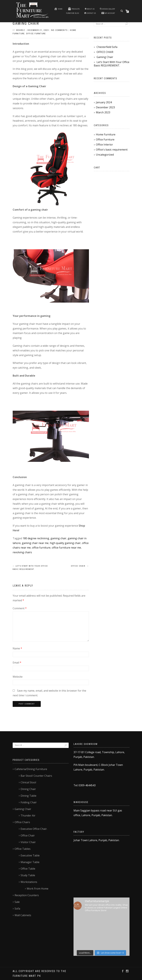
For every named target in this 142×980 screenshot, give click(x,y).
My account (108, 13)
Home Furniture (106, 134)
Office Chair (28, 835)
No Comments (59, 30)
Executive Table (30, 855)
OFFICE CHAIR (80, 566)
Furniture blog (73, 13)
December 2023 (105, 107)
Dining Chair (28, 789)
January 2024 (104, 102)
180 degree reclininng (36, 538)
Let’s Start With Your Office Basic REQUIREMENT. (112, 64)
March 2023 (103, 112)
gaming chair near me (35, 543)
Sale (17, 902)
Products (74, 9)
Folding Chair (29, 802)
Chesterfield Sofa (107, 47)
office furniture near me (66, 548)
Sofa (17, 909)
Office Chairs (22, 822)
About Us (90, 9)
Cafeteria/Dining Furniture (31, 769)
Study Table (28, 875)
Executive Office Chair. (34, 829)
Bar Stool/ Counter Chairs (36, 776)
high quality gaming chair (65, 543)
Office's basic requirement (112, 150)
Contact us (90, 13)
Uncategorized (105, 155)
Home (58, 9)
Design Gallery (107, 9)
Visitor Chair (28, 842)
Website (18, 677)
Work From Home (38, 889)
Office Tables (23, 849)
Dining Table (28, 796)
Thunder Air (28, 816)
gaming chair (58, 538)
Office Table (28, 869)
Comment (20, 608)
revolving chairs (22, 552)
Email (17, 663)
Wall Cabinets (23, 915)
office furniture (41, 548)
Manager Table (30, 862)
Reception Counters (27, 895)
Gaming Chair (26, 23)
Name (17, 648)
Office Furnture (36, 34)
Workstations (29, 882)
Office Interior (104, 145)
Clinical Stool (28, 782)
